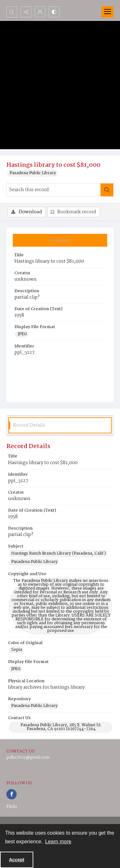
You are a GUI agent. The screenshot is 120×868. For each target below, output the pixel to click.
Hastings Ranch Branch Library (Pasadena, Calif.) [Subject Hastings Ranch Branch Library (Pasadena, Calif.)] (59, 554)
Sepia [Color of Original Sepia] (17, 650)
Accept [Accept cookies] (17, 860)
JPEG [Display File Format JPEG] (22, 334)
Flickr (12, 807)
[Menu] (108, 12)
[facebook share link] (12, 794)
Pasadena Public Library (33, 173)
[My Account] (40, 12)
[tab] (60, 240)
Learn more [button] (58, 842)
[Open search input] (12, 12)
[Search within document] (107, 190)
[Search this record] (54, 190)
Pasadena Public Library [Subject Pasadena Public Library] (34, 562)
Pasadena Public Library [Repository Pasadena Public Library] (34, 706)
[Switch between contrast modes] (54, 12)
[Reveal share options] (26, 12)
